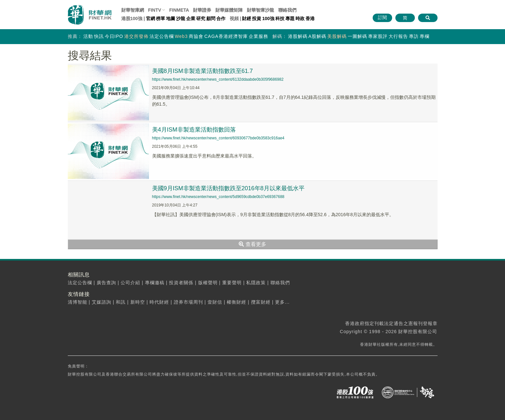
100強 (268, 18)
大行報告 (398, 36)
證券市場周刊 (188, 302)
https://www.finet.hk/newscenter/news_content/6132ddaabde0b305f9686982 (218, 79)
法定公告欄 (162, 36)
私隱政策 (256, 283)
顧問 (211, 18)
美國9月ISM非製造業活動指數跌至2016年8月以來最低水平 (228, 188)
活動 (88, 36)
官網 (150, 18)
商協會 (196, 36)
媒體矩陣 (229, 10)
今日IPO (114, 36)
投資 (257, 18)
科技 (280, 18)
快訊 (99, 36)
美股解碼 (337, 36)
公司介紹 (130, 283)
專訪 (414, 36)
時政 (300, 18)
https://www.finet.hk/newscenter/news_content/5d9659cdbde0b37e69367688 (218, 197)
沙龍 (181, 18)
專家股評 (378, 36)
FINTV (154, 10)
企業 (191, 18)
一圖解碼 (357, 36)
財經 (246, 18)
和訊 (121, 302)
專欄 (425, 36)
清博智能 (78, 302)
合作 (221, 18)
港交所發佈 (136, 36)
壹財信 (215, 302)
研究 (201, 18)
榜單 (161, 18)
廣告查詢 (106, 283)
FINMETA (179, 10)
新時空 (138, 302)
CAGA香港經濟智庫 (226, 36)
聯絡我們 (287, 10)
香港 (310, 18)
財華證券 (202, 10)
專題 (290, 18)
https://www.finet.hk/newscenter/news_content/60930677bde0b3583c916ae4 (218, 138)
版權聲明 (208, 283)
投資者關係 (181, 283)
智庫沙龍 (260, 10)
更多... (282, 302)
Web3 (181, 36)
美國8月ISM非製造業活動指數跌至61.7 (203, 71)
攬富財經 (261, 302)
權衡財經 (236, 302)
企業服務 (259, 36)
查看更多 (252, 244)
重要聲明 (232, 283)
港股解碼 (298, 36)
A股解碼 (317, 36)
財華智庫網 (133, 10)
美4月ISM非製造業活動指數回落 (194, 130)
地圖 (171, 18)
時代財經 (159, 302)
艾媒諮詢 (102, 302)
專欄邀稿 (155, 283)
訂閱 (382, 17)
